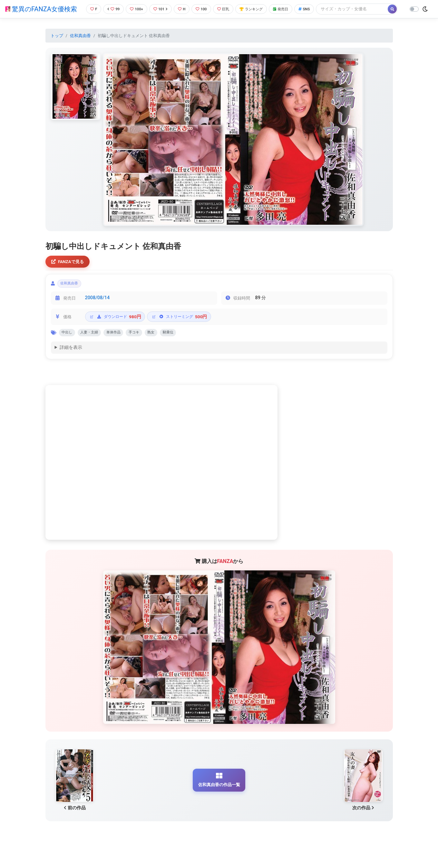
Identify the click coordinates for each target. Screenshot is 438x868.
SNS (315, 8)
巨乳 (227, 8)
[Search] (118, 21)
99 (110, 8)
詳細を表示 (71, 363)
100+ (135, 8)
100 (204, 8)
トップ (57, 46)
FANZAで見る (69, 273)
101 (160, 8)
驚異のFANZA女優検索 (41, 15)
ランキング (257, 8)
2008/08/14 (97, 312)
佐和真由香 (80, 46)
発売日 (290, 8)
